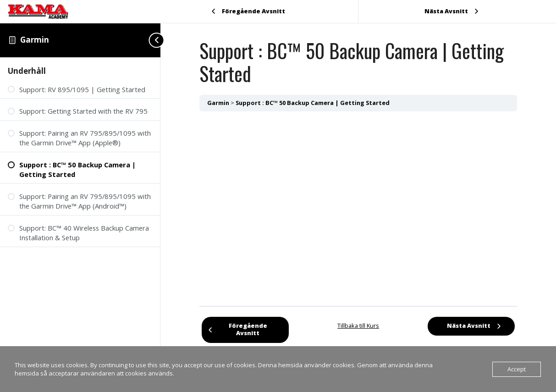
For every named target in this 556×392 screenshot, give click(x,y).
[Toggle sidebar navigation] (151, 40)
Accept (517, 369)
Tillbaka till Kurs (358, 326)
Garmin (35, 40)
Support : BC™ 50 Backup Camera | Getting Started (313, 103)
